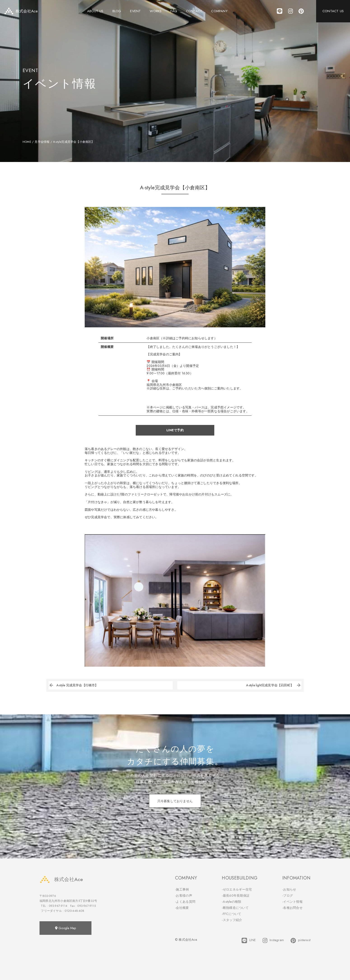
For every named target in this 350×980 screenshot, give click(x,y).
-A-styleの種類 (231, 902)
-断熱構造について (235, 908)
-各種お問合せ (292, 908)
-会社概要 (182, 908)
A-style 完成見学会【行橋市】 (73, 685)
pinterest (301, 940)
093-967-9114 (58, 906)
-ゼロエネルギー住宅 (237, 889)
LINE (249, 940)
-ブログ (288, 896)
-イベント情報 (292, 902)
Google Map (65, 928)
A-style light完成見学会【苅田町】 (274, 685)
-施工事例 (182, 889)
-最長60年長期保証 (236, 896)
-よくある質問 (185, 902)
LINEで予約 (175, 430)
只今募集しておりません (175, 801)
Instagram (273, 940)
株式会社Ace (61, 879)
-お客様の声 (184, 896)
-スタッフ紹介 (232, 920)
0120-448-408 (74, 911)
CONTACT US (333, 11)
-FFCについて (231, 914)
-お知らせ (289, 889)
